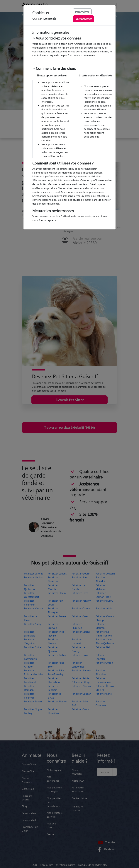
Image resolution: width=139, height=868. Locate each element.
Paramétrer (82, 12)
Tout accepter (83, 19)
